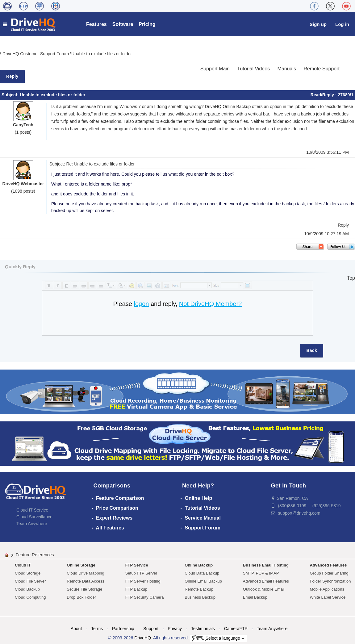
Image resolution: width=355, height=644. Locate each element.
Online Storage (81, 565)
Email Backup (255, 597)
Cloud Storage (28, 573)
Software (123, 24)
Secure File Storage (84, 589)
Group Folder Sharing (329, 573)
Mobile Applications (327, 589)
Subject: (11, 95)
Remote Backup (199, 589)
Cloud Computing (30, 597)
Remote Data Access (85, 581)
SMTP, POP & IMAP (261, 573)
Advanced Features (328, 565)
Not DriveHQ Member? (210, 304)
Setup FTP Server (141, 573)
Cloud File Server (30, 581)
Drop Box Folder (81, 597)
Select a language (218, 638)
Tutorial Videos (253, 69)
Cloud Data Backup (202, 573)
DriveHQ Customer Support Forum (36, 54)
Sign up (318, 24)
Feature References (35, 555)
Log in (342, 24)
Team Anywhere (32, 524)
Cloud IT (23, 565)
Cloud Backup (27, 589)
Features (96, 24)
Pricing (147, 24)
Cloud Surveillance (34, 517)
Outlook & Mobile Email (264, 589)
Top (351, 278)
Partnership (123, 629)
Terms (97, 629)
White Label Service (328, 597)
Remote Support (322, 69)
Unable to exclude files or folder (102, 54)
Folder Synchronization (330, 581)
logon (141, 304)
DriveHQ (143, 638)
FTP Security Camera (145, 597)
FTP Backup (136, 589)
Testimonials (203, 629)
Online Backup (199, 565)
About (76, 629)
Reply (12, 76)
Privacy (175, 629)
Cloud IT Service (32, 510)
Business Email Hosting (266, 565)
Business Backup (200, 597)
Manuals (287, 69)
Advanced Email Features (266, 581)
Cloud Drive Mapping (85, 573)
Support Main (215, 69)
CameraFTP (236, 629)
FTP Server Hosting (143, 581)
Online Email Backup (203, 581)
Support (151, 629)
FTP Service (137, 565)
